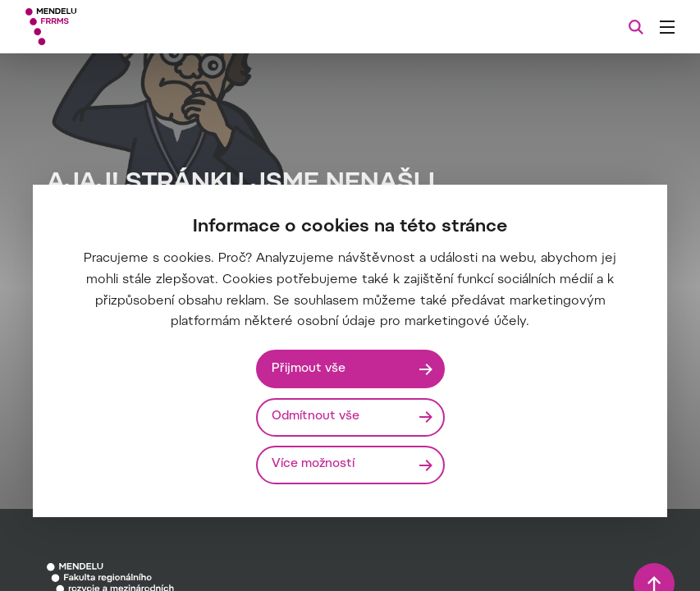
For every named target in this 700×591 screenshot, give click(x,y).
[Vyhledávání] (636, 27)
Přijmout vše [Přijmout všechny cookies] (309, 369)
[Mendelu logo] (112, 27)
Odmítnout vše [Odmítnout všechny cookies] (316, 417)
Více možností (313, 464)
